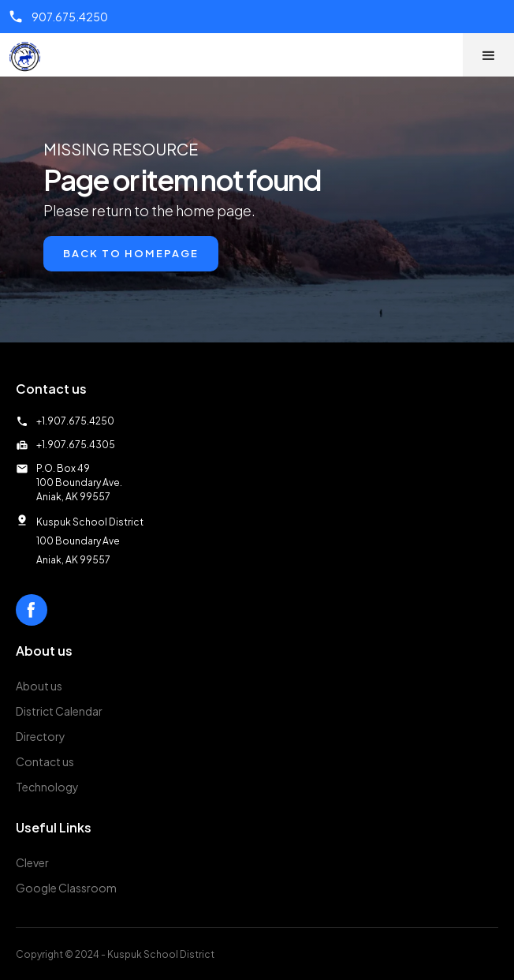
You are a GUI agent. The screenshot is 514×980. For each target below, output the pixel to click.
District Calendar (59, 711)
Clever (32, 862)
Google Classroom (66, 888)
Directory (41, 736)
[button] (488, 55)
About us (39, 686)
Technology (47, 787)
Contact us (45, 761)
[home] (29, 57)
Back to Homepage (131, 253)
